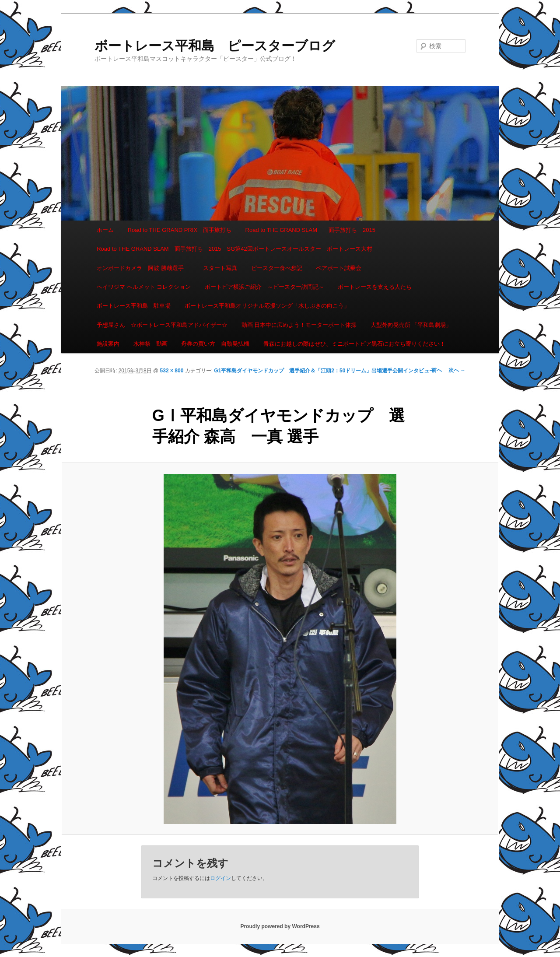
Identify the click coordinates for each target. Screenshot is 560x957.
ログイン (220, 878)
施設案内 (108, 344)
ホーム (105, 230)
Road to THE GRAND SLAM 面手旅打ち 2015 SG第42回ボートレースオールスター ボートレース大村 (234, 249)
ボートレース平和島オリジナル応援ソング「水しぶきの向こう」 (267, 306)
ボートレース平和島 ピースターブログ (215, 46)
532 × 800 (172, 371)
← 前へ (433, 370)
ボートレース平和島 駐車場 (134, 306)
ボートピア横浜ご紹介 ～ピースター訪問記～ (264, 287)
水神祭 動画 (150, 344)
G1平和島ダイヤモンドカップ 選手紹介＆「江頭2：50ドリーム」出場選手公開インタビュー (324, 371)
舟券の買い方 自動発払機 (215, 344)
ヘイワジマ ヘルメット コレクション (144, 287)
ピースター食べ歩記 (277, 268)
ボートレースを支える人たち (375, 287)
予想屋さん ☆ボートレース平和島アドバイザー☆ (162, 325)
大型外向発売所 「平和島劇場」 (411, 325)
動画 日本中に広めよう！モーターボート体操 (299, 325)
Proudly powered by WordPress (280, 926)
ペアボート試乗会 (339, 268)
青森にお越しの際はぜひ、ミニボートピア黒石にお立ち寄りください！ (354, 344)
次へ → (457, 370)
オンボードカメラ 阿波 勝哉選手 (143, 268)
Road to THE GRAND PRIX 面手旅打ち (180, 230)
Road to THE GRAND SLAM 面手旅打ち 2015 (310, 230)
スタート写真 (220, 268)
